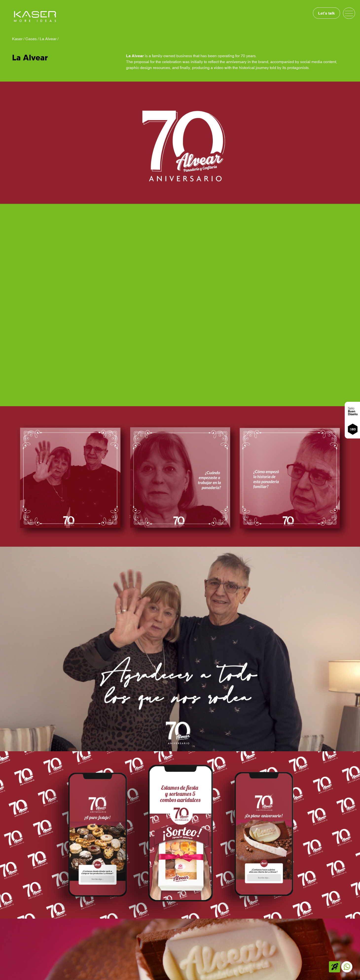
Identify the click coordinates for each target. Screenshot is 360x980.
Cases (31, 39)
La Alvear (48, 39)
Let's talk (326, 13)
